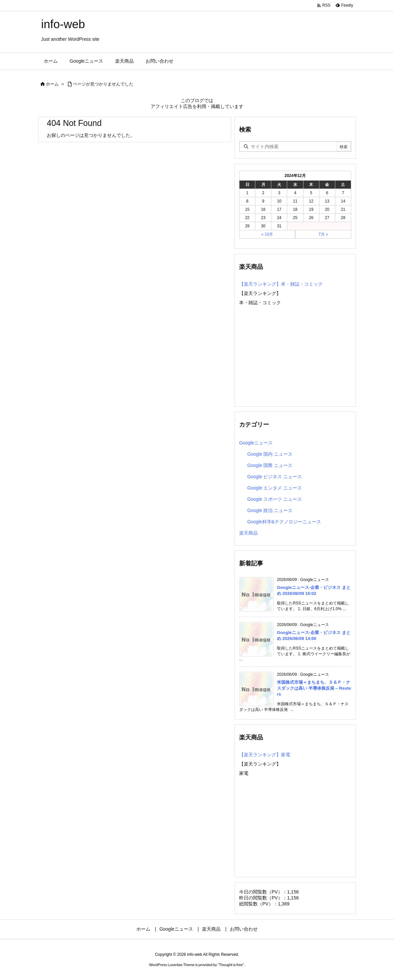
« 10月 (267, 234)
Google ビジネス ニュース (274, 477)
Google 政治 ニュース (270, 510)
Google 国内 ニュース (270, 454)
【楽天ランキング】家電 (265, 755)
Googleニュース (256, 443)
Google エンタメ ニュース (274, 488)
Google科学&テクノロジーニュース (284, 522)
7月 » (323, 234)
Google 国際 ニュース (270, 465)
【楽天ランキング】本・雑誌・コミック (281, 284)
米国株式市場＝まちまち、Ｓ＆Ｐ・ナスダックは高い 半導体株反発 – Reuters (314, 688)
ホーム (52, 84)
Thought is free (231, 965)
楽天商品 (248, 533)
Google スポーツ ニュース (274, 499)
